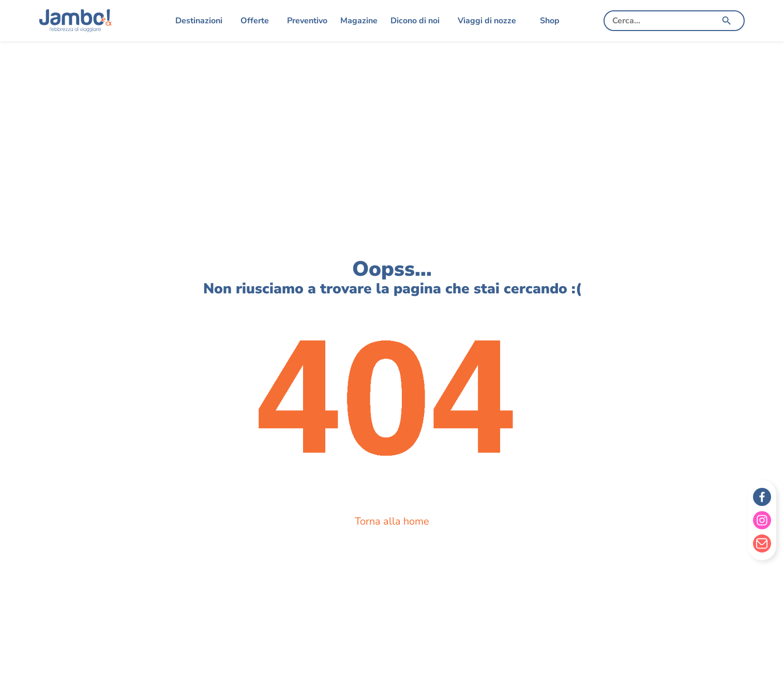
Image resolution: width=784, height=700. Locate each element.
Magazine (359, 21)
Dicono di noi (415, 21)
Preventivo (307, 21)
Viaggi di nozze (487, 21)
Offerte (255, 21)
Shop (550, 21)
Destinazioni (199, 21)
